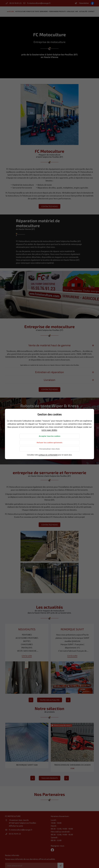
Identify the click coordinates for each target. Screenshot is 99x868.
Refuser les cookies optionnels (49, 443)
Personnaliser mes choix (49, 449)
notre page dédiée (49, 430)
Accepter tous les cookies (50, 436)
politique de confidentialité (48, 455)
